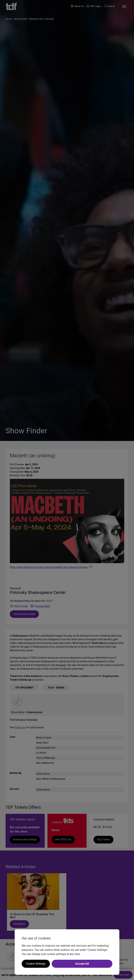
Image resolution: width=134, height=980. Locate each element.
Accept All (82, 964)
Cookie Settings (36, 964)
